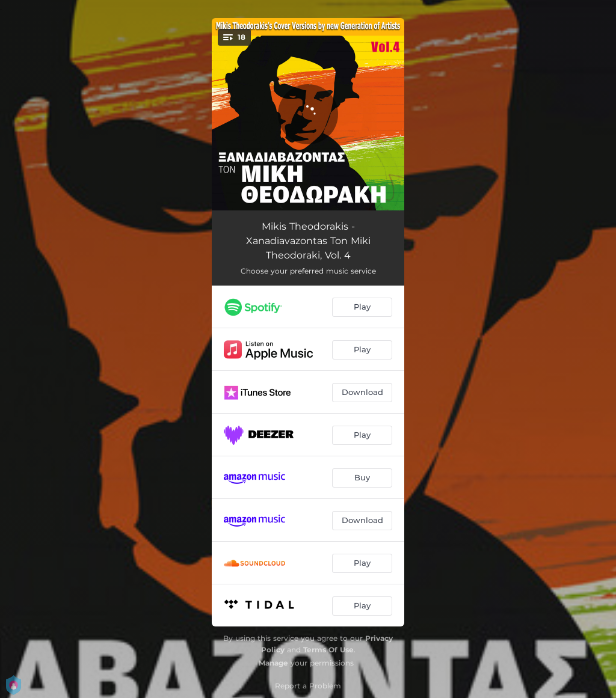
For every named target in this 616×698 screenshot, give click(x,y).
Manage (273, 663)
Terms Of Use (328, 650)
